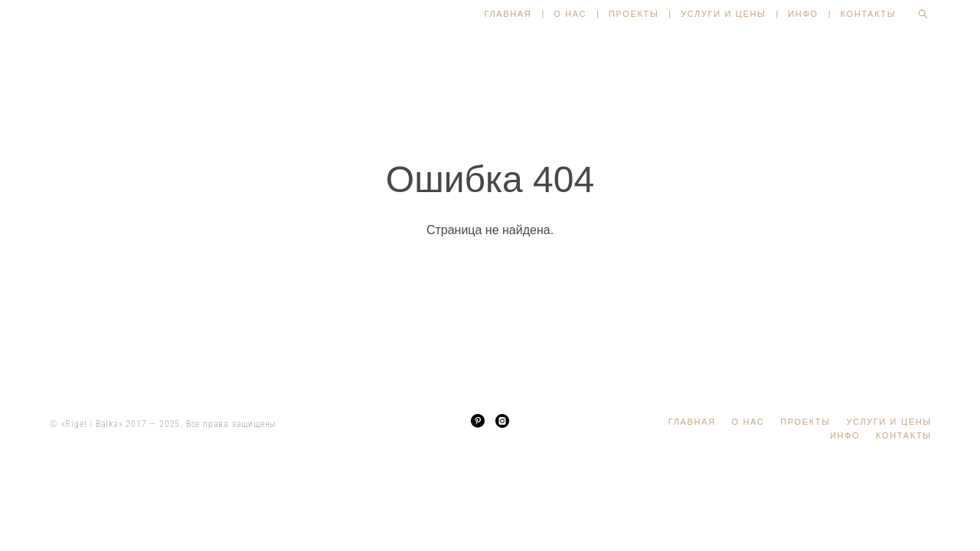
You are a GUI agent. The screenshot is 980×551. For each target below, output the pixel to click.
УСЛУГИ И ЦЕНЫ (723, 14)
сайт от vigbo (490, 515)
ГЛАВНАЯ (508, 14)
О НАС (570, 14)
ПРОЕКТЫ (634, 14)
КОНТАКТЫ (869, 14)
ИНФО (803, 14)
